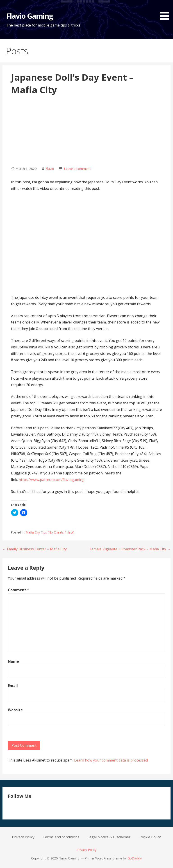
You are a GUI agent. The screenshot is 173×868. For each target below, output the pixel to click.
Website (15, 710)
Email (13, 686)
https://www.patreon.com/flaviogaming (52, 480)
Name (13, 661)
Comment (18, 590)
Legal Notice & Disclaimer (109, 837)
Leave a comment (77, 169)
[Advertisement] (87, 131)
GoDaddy (135, 858)
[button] (166, 11)
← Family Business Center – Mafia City (35, 549)
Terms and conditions (61, 837)
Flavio (50, 169)
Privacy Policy (23, 837)
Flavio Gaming (30, 16)
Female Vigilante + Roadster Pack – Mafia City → (130, 549)
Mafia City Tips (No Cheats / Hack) (50, 532)
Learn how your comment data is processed (111, 760)
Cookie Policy (150, 837)
